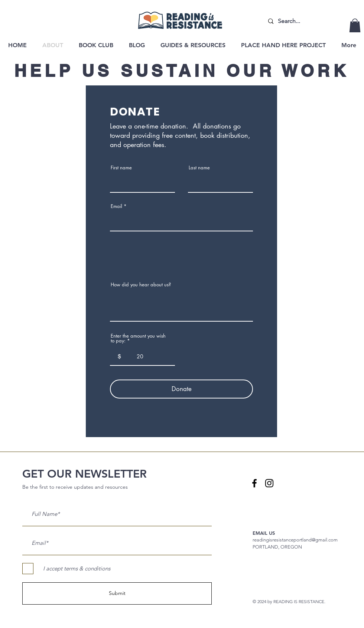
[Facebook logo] (254, 483)
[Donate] (181, 389)
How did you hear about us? (141, 285)
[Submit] (117, 593)
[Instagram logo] (269, 483)
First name (121, 168)
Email (116, 206)
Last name (199, 168)
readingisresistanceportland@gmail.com (295, 540)
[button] (355, 25)
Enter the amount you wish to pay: (138, 338)
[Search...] (297, 21)
